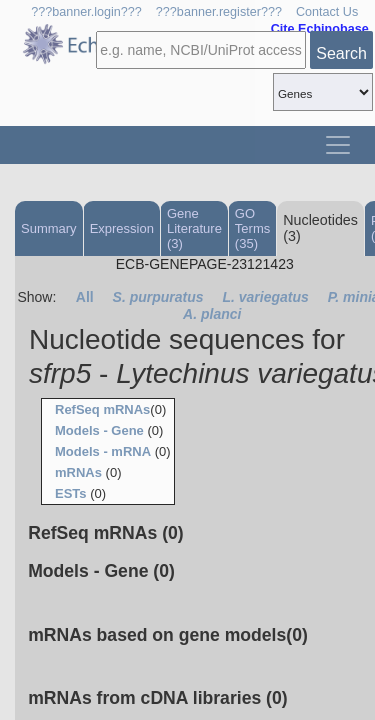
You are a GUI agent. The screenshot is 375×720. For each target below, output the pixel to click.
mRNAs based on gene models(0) (168, 635)
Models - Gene (99, 430)
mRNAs (78, 472)
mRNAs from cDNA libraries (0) (157, 698)
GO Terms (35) (252, 228)
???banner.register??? (219, 12)
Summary (49, 228)
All (85, 297)
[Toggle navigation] (338, 145)
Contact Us (327, 12)
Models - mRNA (103, 451)
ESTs (71, 493)
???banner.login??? (86, 12)
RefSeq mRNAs (102, 409)
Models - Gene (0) (101, 571)
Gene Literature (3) (194, 228)
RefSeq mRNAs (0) (105, 533)
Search (341, 53)
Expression (122, 228)
